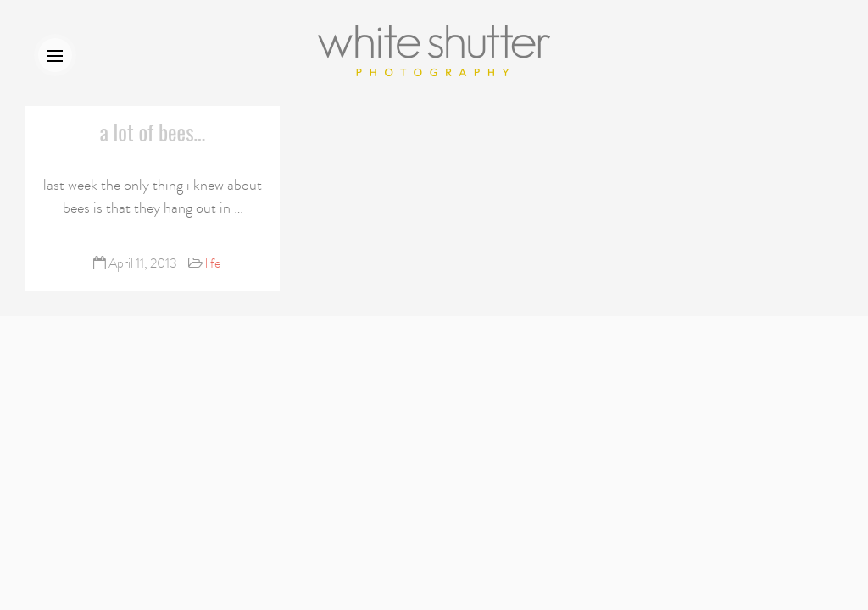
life (213, 263)
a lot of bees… (153, 132)
